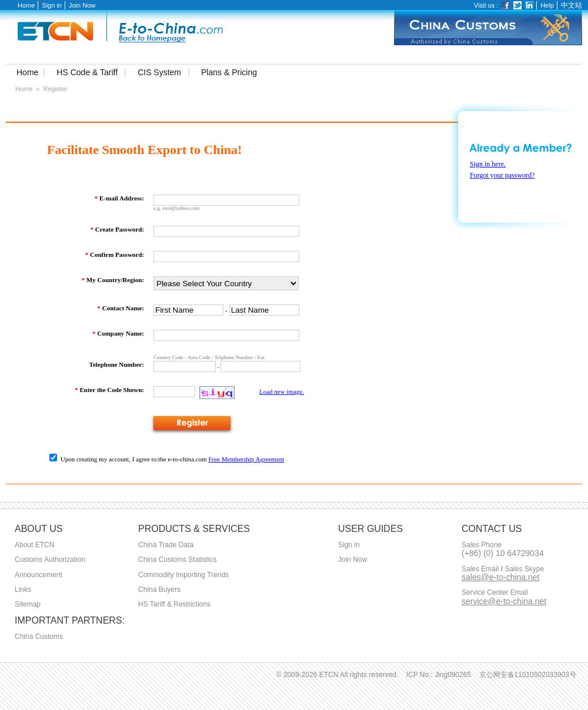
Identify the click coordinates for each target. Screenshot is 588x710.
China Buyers (159, 590)
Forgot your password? (502, 175)
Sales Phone (482, 545)
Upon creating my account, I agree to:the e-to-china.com (128, 459)
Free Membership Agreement (246, 459)
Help (547, 5)
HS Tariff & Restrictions (174, 604)
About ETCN (34, 545)
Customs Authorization (50, 560)
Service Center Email (495, 593)
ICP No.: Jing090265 (439, 675)
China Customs (39, 637)
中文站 (572, 5)
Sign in (52, 5)
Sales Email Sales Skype (503, 569)
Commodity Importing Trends (183, 575)
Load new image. (282, 391)
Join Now (82, 5)
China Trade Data (166, 545)
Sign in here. (488, 164)
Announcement (39, 575)
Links (23, 590)
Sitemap (28, 604)
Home (26, 5)
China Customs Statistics (177, 560)
